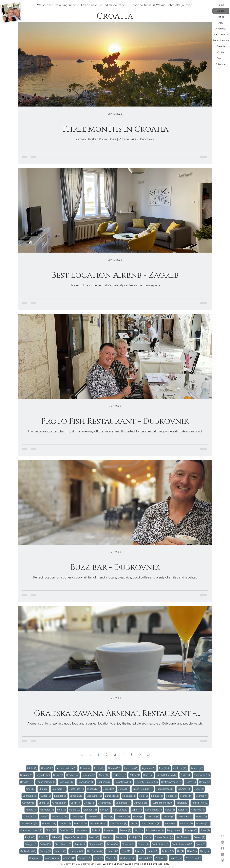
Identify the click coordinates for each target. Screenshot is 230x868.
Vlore (99, 858)
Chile (31, 789)
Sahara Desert (165, 837)
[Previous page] (90, 755)
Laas (45, 817)
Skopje (113, 844)
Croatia (94, 789)
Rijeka (108, 837)
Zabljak (162, 858)
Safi (148, 837)
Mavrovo (153, 817)
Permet (126, 830)
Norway (171, 823)
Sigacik (81, 844)
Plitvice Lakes (155, 830)
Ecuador (61, 796)
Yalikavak (146, 858)
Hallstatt (183, 803)
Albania (115, 768)
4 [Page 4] (123, 755)
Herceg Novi (200, 803)
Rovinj (135, 837)
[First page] (82, 755)
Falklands (130, 796)
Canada (27, 782)
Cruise (221, 52)
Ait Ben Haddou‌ (67, 768)
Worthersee (128, 858)
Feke (144, 796)
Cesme (191, 782)
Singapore (97, 844)
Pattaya (111, 830)
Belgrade (43, 775)
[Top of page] (222, 836)
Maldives (95, 817)
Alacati (86, 768)
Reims (95, 837)
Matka (139, 817)
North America (221, 35)
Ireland (75, 810)
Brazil (149, 775)
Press (206, 830)
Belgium (27, 775)
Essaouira (95, 796)
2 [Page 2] (107, 755)
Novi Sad (187, 823)
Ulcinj (205, 851)
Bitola (104, 775)
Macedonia (60, 817)
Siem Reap (64, 844)
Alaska (100, 768)
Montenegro (30, 823)
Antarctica (221, 29)
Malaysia (78, 817)
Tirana (113, 851)
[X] (222, 854)
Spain (201, 844)
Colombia (59, 789)
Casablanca (124, 782)
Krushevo (198, 810)
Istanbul (91, 810)
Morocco (49, 823)
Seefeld (200, 837)
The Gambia (96, 851)
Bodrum (120, 775)
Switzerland (29, 851)
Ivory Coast (121, 810)
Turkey (168, 851)
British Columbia (167, 775)
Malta (109, 817)
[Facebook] (222, 848)
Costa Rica (77, 789)
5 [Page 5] (132, 755)
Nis (135, 823)
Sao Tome (184, 837)
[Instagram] (222, 842)
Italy (105, 810)
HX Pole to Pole (163, 803)
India (62, 810)
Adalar (33, 768)
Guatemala (124, 803)
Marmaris (124, 817)
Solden (144, 844)
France (187, 796)
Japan (137, 810)
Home (221, 5)
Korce (171, 810)
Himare (32, 810)
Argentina (149, 768)
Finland (158, 796)
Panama (83, 830)
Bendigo (73, 775)
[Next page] (140, 755)
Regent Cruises (76, 837)
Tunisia (153, 851)
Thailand (77, 851)
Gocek (76, 803)
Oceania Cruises (32, 830)
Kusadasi (31, 817)
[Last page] (148, 755)
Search (221, 58)
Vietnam (85, 858)
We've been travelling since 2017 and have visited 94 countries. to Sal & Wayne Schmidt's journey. (115, 5)
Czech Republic (143, 789)
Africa (221, 17)
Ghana (44, 803)
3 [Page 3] (115, 755)
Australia (181, 768)
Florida (172, 796)
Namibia (81, 823)
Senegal (31, 844)
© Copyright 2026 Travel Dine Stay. (82, 864)
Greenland (106, 803)
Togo (140, 851)
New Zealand (119, 823)
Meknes (169, 817)
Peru (139, 830)
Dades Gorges (166, 789)
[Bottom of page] (222, 860)
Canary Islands (47, 782)
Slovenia (129, 844)
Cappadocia (86, 782)
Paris (97, 830)
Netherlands (99, 823)
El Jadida (77, 796)
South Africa (161, 844)
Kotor (183, 810)
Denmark (185, 789)
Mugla (66, 823)
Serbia (46, 844)
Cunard (124, 789)
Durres (46, 796)
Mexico (202, 817)
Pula (44, 837)
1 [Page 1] (98, 755)
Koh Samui (154, 810)
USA (193, 851)
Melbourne (186, 817)
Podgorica (175, 830)
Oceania (221, 46)
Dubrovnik (30, 796)
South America (221, 41)
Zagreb (177, 858)
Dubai (199, 789)
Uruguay (36, 858)
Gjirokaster (60, 803)
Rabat (57, 837)
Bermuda (89, 775)
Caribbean (105, 782)
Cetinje (205, 782)
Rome (121, 837)
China (44, 789)
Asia (221, 23)
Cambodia (202, 775)
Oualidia (67, 830)
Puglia (31, 837)
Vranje (112, 858)
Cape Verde (67, 782)
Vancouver (53, 858)
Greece (90, 803)
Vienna (70, 858)
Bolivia (135, 775)
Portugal (192, 830)
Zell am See (194, 858)
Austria (197, 768)
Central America (172, 782)
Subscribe (221, 64)
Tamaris (61, 851)
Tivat (127, 851)
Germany (29, 803)
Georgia (202, 796)
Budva (186, 775)
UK (181, 851)
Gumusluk (142, 803)
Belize (59, 775)
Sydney (46, 851)
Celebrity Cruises (147, 782)
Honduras (48, 810)
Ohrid (51, 830)
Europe (221, 11)
